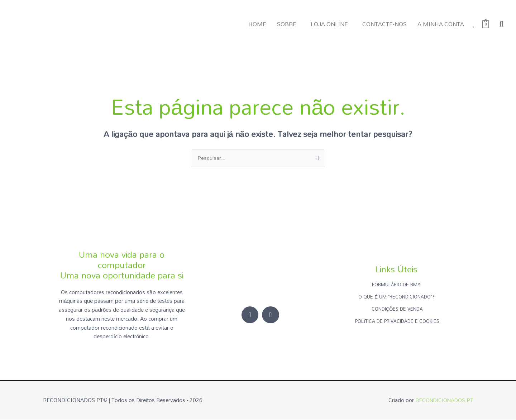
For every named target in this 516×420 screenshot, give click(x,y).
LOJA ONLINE (329, 24)
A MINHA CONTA (441, 24)
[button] (288, 24)
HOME (257, 24)
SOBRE (287, 24)
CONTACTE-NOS (384, 24)
